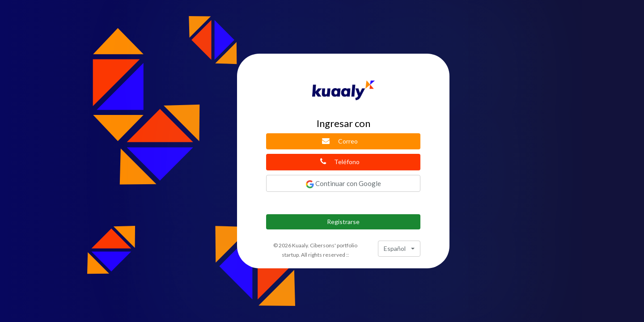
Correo (340, 141)
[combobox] (399, 249)
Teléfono (340, 161)
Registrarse (343, 222)
